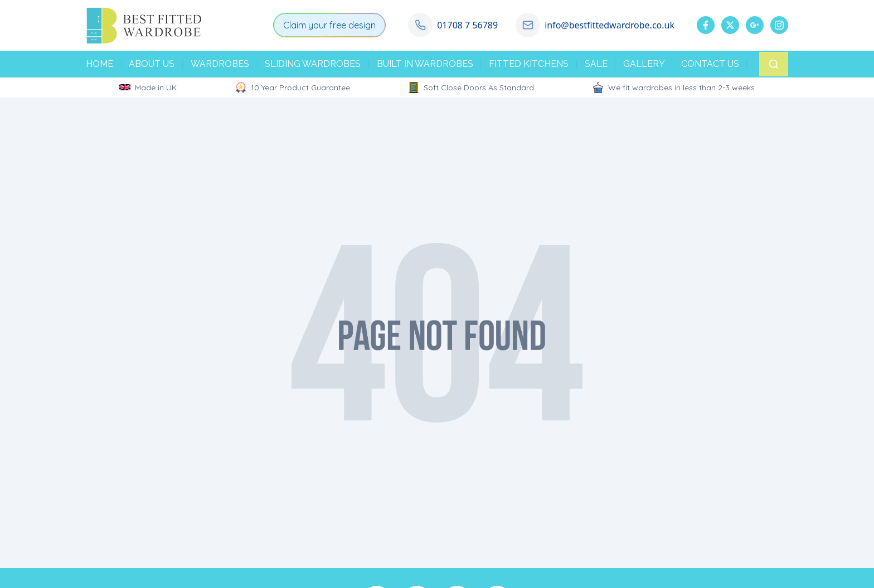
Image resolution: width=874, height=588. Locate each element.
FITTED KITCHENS (529, 64)
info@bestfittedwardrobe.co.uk (610, 25)
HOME (99, 64)
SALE (596, 64)
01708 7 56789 (467, 25)
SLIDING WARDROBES (313, 64)
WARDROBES (220, 64)
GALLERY (644, 64)
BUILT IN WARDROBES (425, 64)
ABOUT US (152, 64)
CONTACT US (710, 64)
